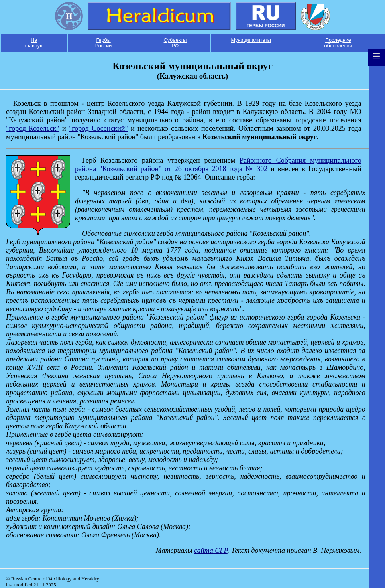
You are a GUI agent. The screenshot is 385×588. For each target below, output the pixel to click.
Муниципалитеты (251, 40)
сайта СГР (211, 551)
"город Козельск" (33, 128)
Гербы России (104, 43)
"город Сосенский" (98, 128)
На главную (34, 43)
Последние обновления (338, 43)
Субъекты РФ (175, 43)
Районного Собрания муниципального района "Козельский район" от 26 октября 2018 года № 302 (218, 165)
